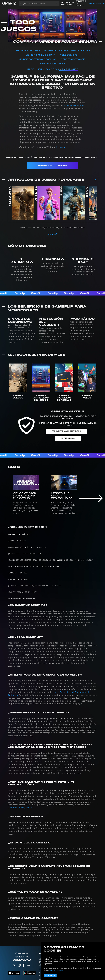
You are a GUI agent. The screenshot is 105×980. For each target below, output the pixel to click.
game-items (52, 69)
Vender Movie (69, 55)
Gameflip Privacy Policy (20, 808)
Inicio (31, 69)
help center (62, 147)
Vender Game (80, 51)
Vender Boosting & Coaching (38, 59)
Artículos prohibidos (74, 106)
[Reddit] (28, 966)
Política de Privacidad (56, 970)
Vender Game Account (41, 55)
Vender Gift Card (55, 51)
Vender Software (73, 59)
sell (40, 69)
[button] (57, 3)
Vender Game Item (27, 51)
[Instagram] (19, 966)
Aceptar (50, 976)
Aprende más (68, 438)
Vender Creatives (52, 64)
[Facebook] (24, 966)
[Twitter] (14, 966)
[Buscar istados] (38, 3)
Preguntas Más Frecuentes (66, 431)
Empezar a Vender (52, 166)
